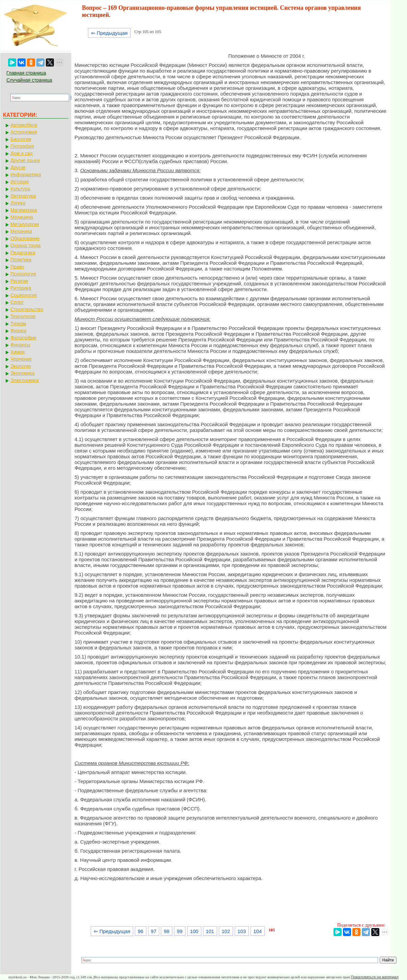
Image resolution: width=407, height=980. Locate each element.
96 (140, 931)
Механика (21, 231)
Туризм (18, 324)
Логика (18, 203)
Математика (24, 210)
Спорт (17, 302)
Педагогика (23, 253)
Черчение (21, 359)
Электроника (25, 380)
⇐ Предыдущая (109, 33)
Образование (25, 238)
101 (210, 931)
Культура (20, 189)
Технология (23, 316)
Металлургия (25, 224)
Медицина (22, 217)
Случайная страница (29, 80)
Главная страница (26, 73)
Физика (18, 331)
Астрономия (24, 132)
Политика (21, 260)
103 (242, 931)
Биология (21, 139)
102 (226, 931)
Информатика (26, 175)
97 (154, 931)
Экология (21, 366)
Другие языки (25, 160)
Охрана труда (25, 246)
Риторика (21, 288)
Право (17, 267)
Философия (23, 338)
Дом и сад (22, 153)
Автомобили (24, 125)
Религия (19, 281)
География (22, 146)
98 (167, 931)
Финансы (20, 345)
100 (194, 931)
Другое (18, 167)
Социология (24, 295)
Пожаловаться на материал (374, 977)
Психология (23, 274)
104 (257, 931)
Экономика (22, 373)
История (20, 182)
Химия (18, 352)
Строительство (27, 309)
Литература (23, 196)
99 (180, 931)
